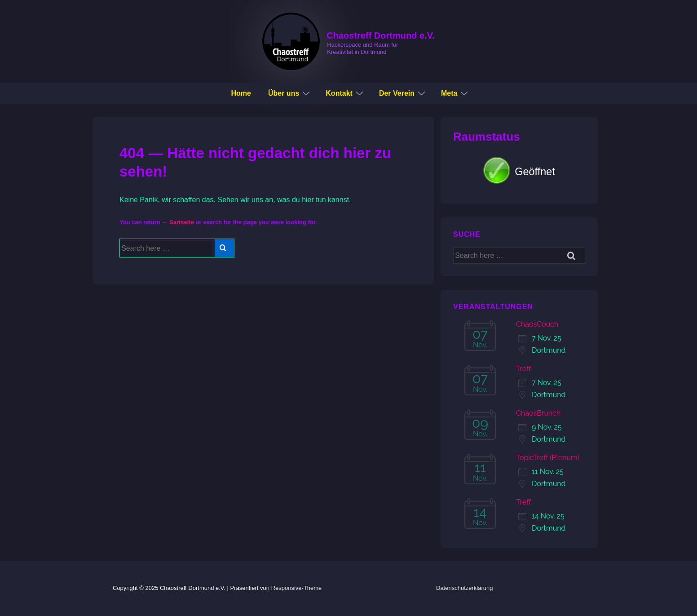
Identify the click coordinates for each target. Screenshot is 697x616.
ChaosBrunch (538, 413)
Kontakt (346, 93)
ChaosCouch (537, 324)
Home (241, 93)
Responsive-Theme (297, 588)
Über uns (290, 93)
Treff (524, 369)
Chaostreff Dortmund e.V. (380, 35)
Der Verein (403, 93)
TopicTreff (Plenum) (548, 458)
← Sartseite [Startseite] (178, 222)
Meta (456, 93)
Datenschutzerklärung (464, 588)
